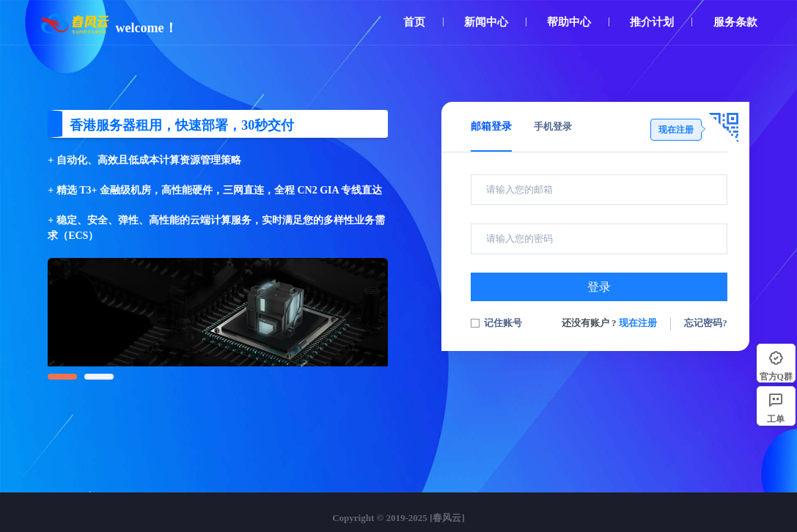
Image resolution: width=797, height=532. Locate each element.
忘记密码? (706, 323)
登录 (599, 287)
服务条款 (735, 22)
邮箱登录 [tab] (491, 126)
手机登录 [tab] (553, 126)
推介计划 (652, 22)
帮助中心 (569, 22)
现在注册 (638, 323)
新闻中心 (486, 22)
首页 (414, 22)
